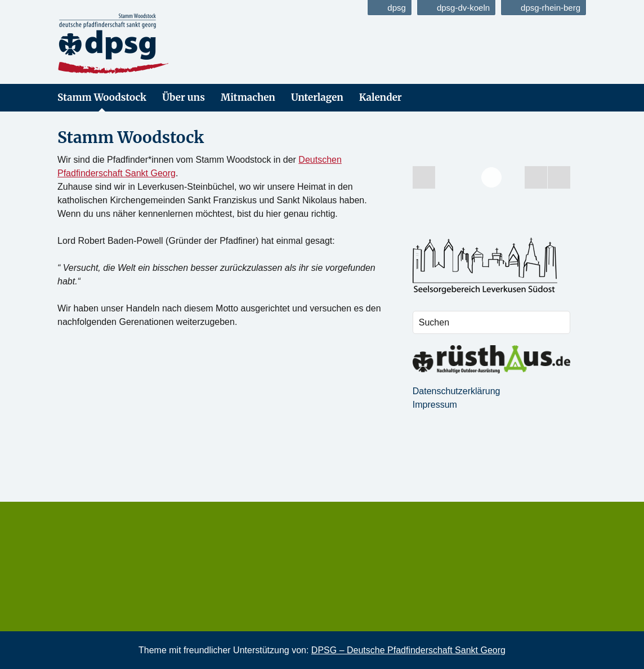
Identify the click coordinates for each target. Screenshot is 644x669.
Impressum (435, 405)
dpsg (390, 8)
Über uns (184, 97)
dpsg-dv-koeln (456, 8)
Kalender (381, 97)
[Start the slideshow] (536, 177)
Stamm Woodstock (102, 97)
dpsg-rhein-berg (544, 8)
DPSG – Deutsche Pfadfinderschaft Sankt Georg (408, 650)
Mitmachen (248, 97)
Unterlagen (317, 97)
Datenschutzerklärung (457, 391)
